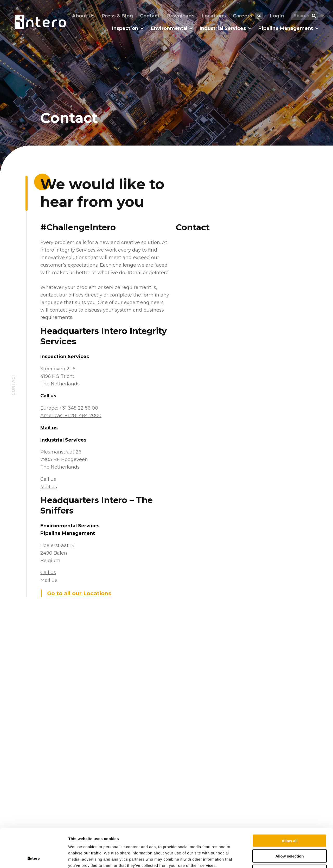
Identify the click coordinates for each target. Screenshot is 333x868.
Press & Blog (117, 16)
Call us (48, 479)
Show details (273, 858)
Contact (150, 16)
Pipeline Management (288, 28)
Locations (214, 16)
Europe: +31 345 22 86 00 (69, 408)
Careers (248, 16)
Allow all (290, 804)
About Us (83, 16)
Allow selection (289, 820)
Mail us (49, 428)
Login (277, 16)
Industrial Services (226, 28)
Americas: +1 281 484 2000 (71, 416)
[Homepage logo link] (40, 22)
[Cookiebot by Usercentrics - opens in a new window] (34, 858)
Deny (290, 835)
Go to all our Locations (79, 593)
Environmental (172, 28)
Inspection (128, 28)
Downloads (180, 16)
